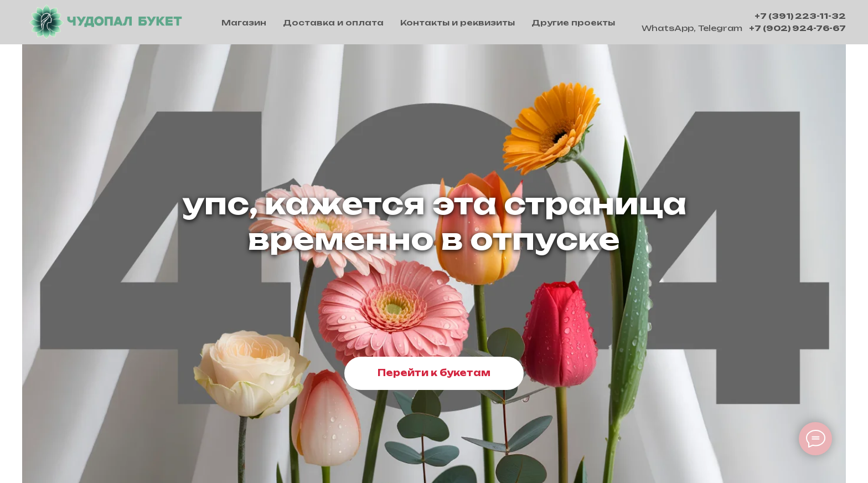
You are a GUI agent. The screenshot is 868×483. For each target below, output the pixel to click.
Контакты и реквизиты (458, 22)
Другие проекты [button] (573, 22)
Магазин (244, 22)
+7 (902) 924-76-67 (797, 28)
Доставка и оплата (333, 22)
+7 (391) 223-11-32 (800, 16)
